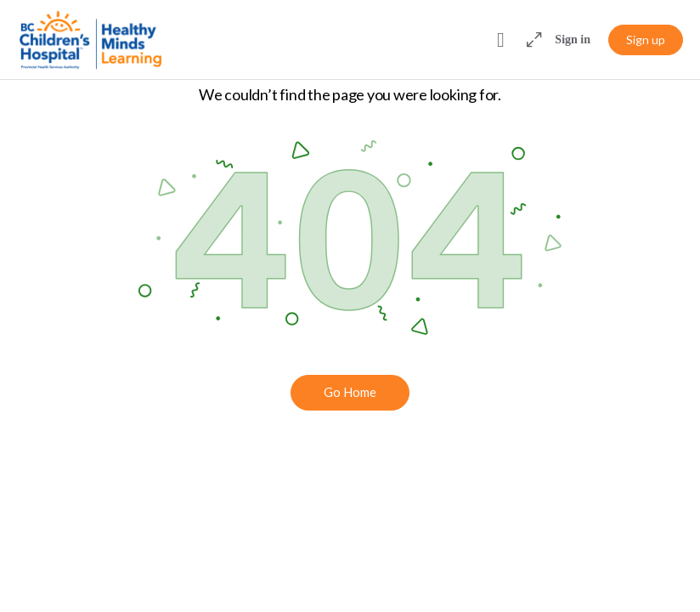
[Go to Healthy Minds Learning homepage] (90, 40)
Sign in (573, 40)
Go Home (350, 392)
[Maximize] (531, 40)
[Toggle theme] (500, 40)
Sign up (646, 40)
